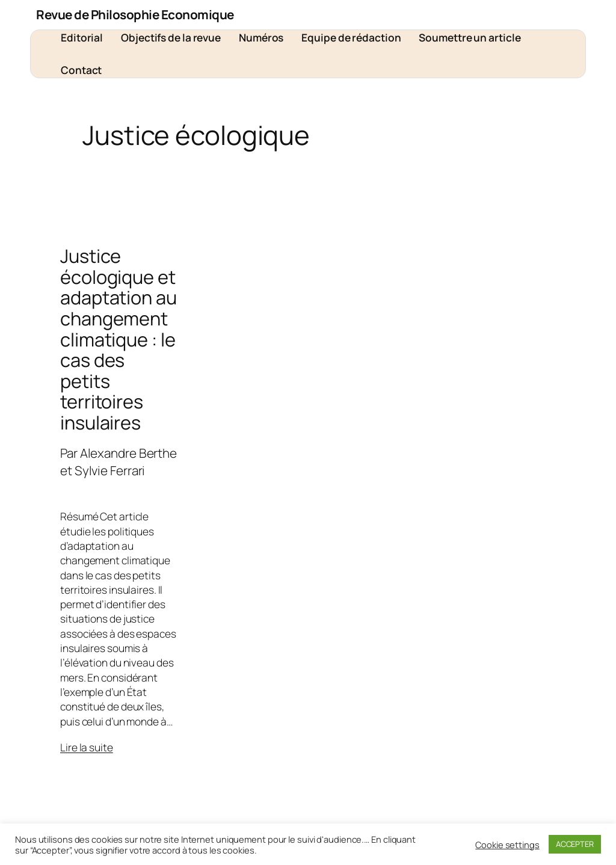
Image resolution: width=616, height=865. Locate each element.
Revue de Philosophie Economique (135, 14)
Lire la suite (87, 747)
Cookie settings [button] (507, 845)
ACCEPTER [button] (575, 844)
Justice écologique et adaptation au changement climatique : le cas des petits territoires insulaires (119, 339)
